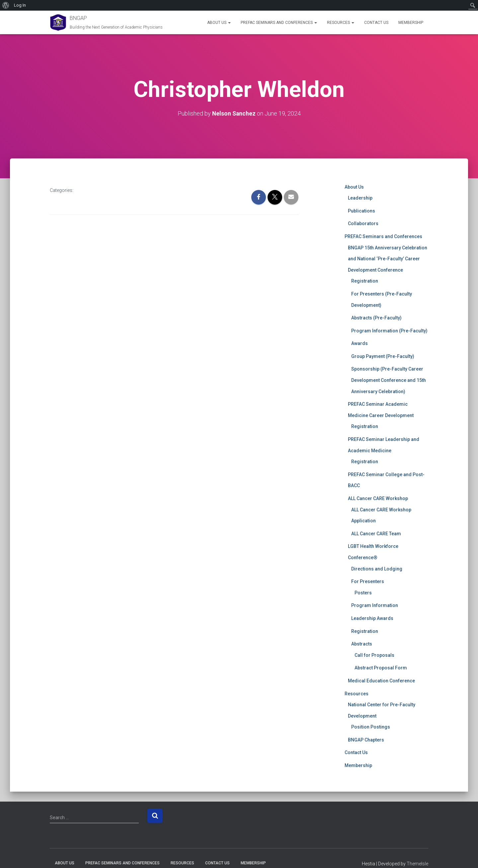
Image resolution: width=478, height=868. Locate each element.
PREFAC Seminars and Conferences (279, 23)
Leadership (360, 198)
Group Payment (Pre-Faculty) (383, 356)
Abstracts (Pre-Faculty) (376, 317)
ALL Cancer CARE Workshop (378, 498)
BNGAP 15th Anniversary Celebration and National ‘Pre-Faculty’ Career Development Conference (388, 259)
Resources (341, 23)
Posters (363, 592)
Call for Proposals (374, 655)
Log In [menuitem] (20, 5)
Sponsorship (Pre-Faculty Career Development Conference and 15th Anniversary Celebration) (389, 380)
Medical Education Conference (381, 680)
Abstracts (362, 644)
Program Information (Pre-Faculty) (389, 330)
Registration (365, 281)
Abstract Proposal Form (381, 668)
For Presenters (368, 581)
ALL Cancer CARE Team (376, 533)
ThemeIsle (417, 864)
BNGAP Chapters (366, 739)
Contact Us (376, 23)
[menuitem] (6, 5)
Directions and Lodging (377, 568)
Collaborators (363, 223)
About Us (219, 23)
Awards (359, 343)
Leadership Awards (372, 618)
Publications (361, 211)
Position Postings (371, 727)
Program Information (375, 605)
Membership (411, 23)
